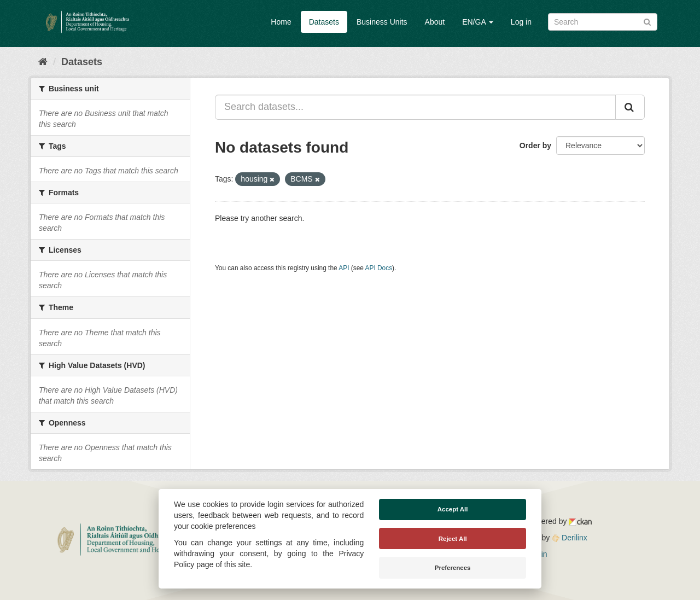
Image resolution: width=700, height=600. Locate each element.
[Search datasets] (603, 22)
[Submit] (647, 21)
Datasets (324, 22)
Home (281, 22)
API (344, 268)
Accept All (453, 509)
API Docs (379, 268)
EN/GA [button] (478, 22)
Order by (535, 145)
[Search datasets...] (415, 107)
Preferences (453, 568)
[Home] (43, 62)
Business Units (382, 22)
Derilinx (570, 538)
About (435, 22)
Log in (521, 22)
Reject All (453, 539)
